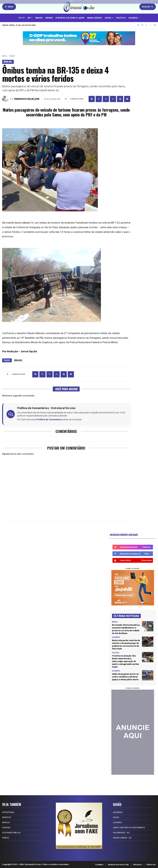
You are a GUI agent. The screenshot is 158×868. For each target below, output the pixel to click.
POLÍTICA (121, 18)
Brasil (12, 56)
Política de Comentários (50, 420)
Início (4, 56)
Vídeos (6, 838)
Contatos (99, 865)
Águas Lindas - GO (122, 838)
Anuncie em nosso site (118, 865)
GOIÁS (109, 18)
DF (30, 18)
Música (6, 823)
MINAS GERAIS (95, 18)
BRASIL (39, 18)
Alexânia (118, 812)
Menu (9, 7)
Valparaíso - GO (121, 833)
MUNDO (49, 18)
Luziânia (117, 823)
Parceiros (138, 865)
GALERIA (134, 18)
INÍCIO (22, 18)
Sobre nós (151, 865)
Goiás (116, 817)
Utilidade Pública (11, 833)
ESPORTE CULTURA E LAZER (70, 18)
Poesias (6, 828)
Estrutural (8, 812)
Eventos (6, 817)
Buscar (148, 7)
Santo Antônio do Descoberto (129, 828)
